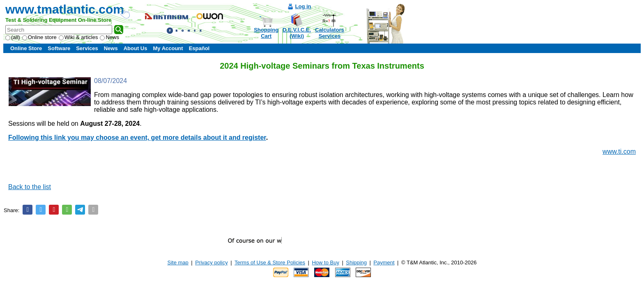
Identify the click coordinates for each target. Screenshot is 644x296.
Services (87, 48)
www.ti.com (619, 151)
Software (59, 48)
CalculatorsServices (330, 33)
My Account (168, 48)
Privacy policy (211, 262)
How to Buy (325, 262)
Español (199, 48)
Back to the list (30, 187)
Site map (178, 262)
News (109, 37)
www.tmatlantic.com (65, 9)
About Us (136, 48)
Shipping (356, 262)
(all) (13, 37)
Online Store (26, 48)
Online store (39, 37)
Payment (384, 262)
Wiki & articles (78, 37)
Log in (303, 6)
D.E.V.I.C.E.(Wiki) (297, 33)
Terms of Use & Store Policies (270, 262)
